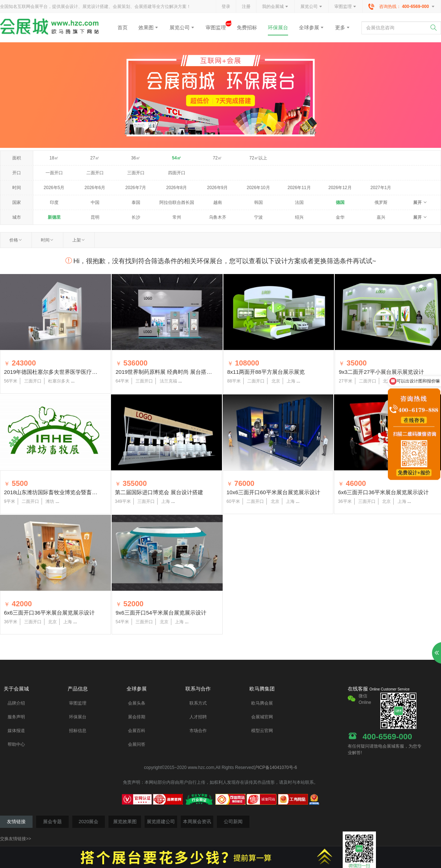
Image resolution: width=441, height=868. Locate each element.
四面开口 (177, 173)
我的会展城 (275, 7)
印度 (54, 202)
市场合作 (198, 731)
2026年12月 (340, 188)
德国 (340, 202)
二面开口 (95, 173)
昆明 (95, 217)
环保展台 (278, 27)
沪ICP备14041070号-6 (275, 767)
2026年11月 (299, 188)
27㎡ (95, 158)
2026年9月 (217, 188)
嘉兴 (381, 217)
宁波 (258, 217)
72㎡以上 (258, 158)
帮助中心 (16, 744)
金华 (340, 217)
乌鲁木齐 (218, 217)
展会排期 (137, 717)
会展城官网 (262, 717)
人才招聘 (198, 717)
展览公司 (312, 7)
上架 (79, 240)
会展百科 (137, 731)
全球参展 (312, 27)
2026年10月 (258, 188)
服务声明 (16, 717)
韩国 (258, 202)
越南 (218, 202)
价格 (16, 240)
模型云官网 (262, 731)
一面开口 (54, 173)
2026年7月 (136, 188)
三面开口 (136, 173)
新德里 (54, 217)
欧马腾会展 (262, 703)
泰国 (136, 202)
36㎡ (136, 158)
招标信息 (78, 731)
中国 (95, 202)
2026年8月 (177, 188)
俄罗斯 (381, 202)
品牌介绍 (16, 703)
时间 (47, 240)
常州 (177, 217)
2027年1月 (381, 188)
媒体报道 (16, 731)
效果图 (149, 27)
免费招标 (247, 27)
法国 (299, 202)
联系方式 (198, 703)
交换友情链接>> (16, 839)
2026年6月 (95, 188)
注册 (246, 7)
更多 (343, 27)
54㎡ (177, 158)
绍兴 (299, 217)
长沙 (136, 217)
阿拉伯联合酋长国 (177, 202)
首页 (123, 27)
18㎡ (54, 158)
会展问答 (137, 744)
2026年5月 (54, 188)
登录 (226, 7)
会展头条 (137, 703)
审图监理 (346, 7)
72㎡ (217, 158)
